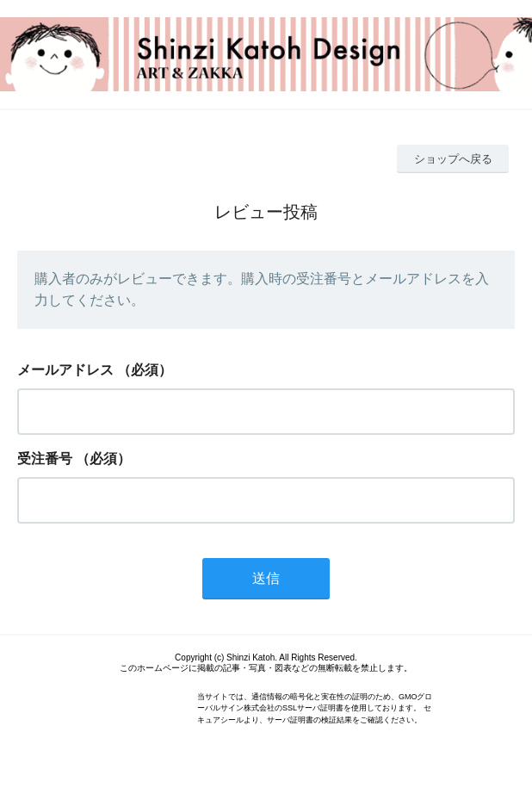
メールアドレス (65, 370)
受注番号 (45, 459)
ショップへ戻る (453, 159)
